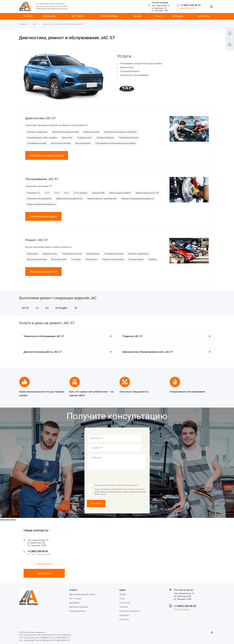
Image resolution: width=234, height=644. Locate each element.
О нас (158, 16)
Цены (123, 590)
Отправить (96, 503)
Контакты (204, 16)
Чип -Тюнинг (75, 599)
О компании (125, 603)
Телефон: (96, 448)
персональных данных (132, 489)
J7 (37, 308)
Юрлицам (178, 16)
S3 (47, 308)
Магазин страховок (79, 607)
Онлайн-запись (109, 16)
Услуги (28, 16)
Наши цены (49, 16)
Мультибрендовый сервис (82, 594)
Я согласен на (116, 485)
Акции (137, 16)
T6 (76, 308)
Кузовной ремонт (78, 611)
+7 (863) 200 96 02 (190, 5)
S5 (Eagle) (61, 308)
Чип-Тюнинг (78, 16)
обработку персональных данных (123, 485)
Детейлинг (75, 603)
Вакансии (124, 607)
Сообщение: (97, 458)
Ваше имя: (97, 438)
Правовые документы (130, 611)
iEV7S (25, 308)
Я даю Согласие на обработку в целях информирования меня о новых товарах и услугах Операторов (120, 492)
